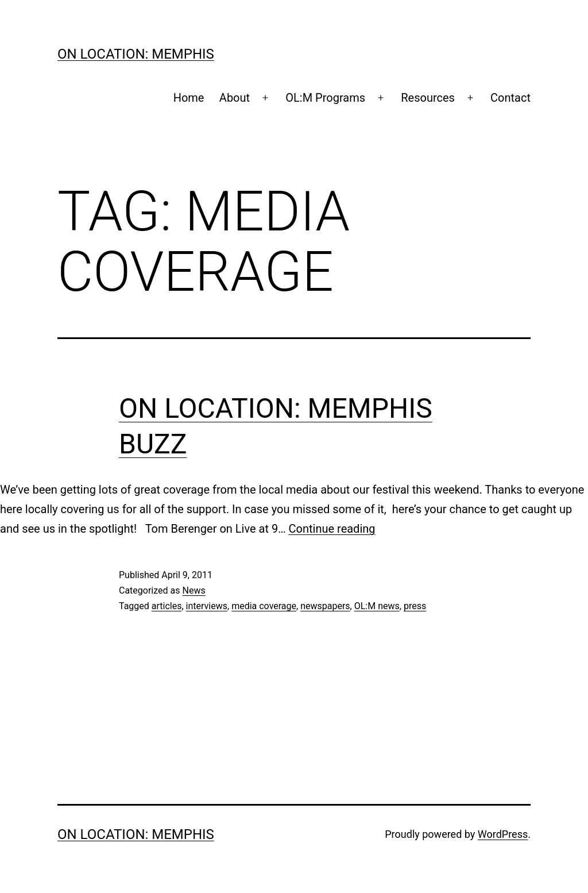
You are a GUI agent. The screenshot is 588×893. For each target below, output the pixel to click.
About (235, 98)
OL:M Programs (325, 98)
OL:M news (377, 606)
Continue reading (332, 529)
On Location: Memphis (136, 54)
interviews (207, 606)
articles (167, 606)
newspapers (325, 606)
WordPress (503, 834)
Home (189, 98)
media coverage (264, 606)
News (194, 590)
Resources (428, 98)
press (415, 606)
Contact (510, 98)
